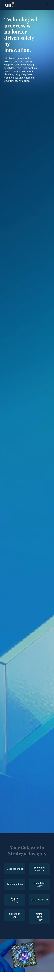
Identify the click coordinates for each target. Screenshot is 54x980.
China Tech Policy (39, 917)
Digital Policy (15, 900)
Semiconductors (39, 899)
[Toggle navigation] (48, 5)
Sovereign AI (15, 915)
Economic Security (39, 869)
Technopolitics (15, 884)
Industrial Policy (39, 885)
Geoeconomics (15, 869)
